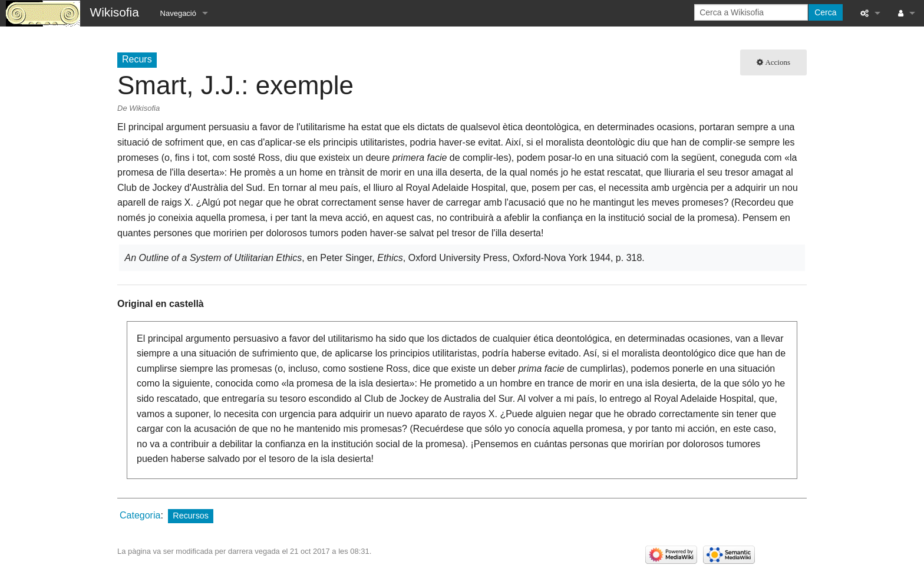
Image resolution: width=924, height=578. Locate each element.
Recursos (191, 516)
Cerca (825, 12)
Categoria (140, 515)
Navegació (178, 13)
